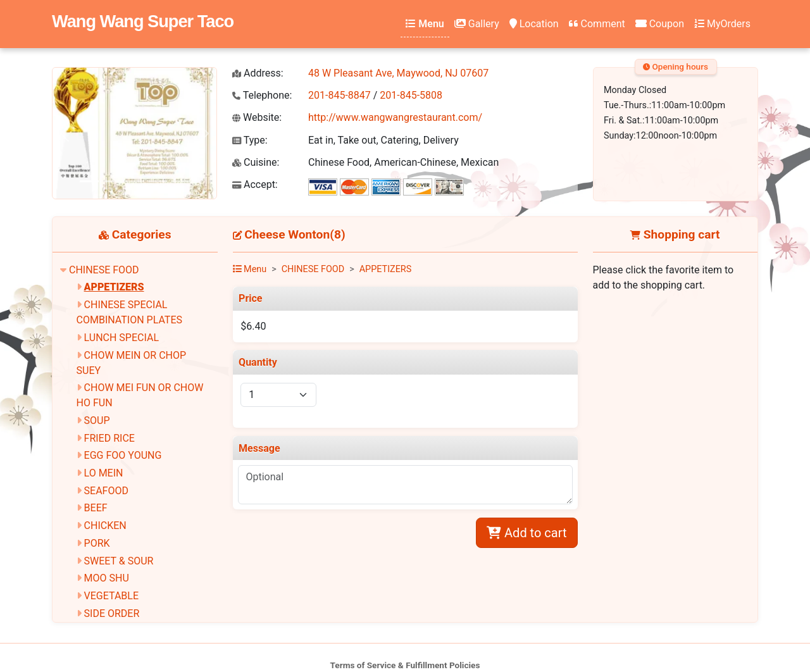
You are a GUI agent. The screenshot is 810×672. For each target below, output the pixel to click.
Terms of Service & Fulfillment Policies (405, 665)
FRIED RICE (109, 438)
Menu (425, 24)
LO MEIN (104, 473)
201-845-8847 (340, 95)
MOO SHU (107, 578)
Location (534, 24)
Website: (257, 117)
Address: (258, 73)
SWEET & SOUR (119, 561)
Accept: (255, 184)
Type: (250, 140)
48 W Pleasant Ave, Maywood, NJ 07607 (398, 73)
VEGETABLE (111, 596)
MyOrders (722, 24)
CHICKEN (105, 526)
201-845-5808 (411, 95)
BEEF (96, 508)
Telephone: (262, 95)
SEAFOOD (106, 491)
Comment (597, 24)
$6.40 (253, 326)
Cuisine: (256, 162)
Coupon (660, 24)
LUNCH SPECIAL (121, 338)
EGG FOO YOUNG (123, 455)
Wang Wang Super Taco (143, 21)
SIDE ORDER (112, 613)
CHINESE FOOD (104, 270)
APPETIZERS (114, 287)
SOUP (97, 420)
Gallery (477, 24)
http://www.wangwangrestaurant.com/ (395, 117)
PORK (97, 543)
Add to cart (526, 533)
